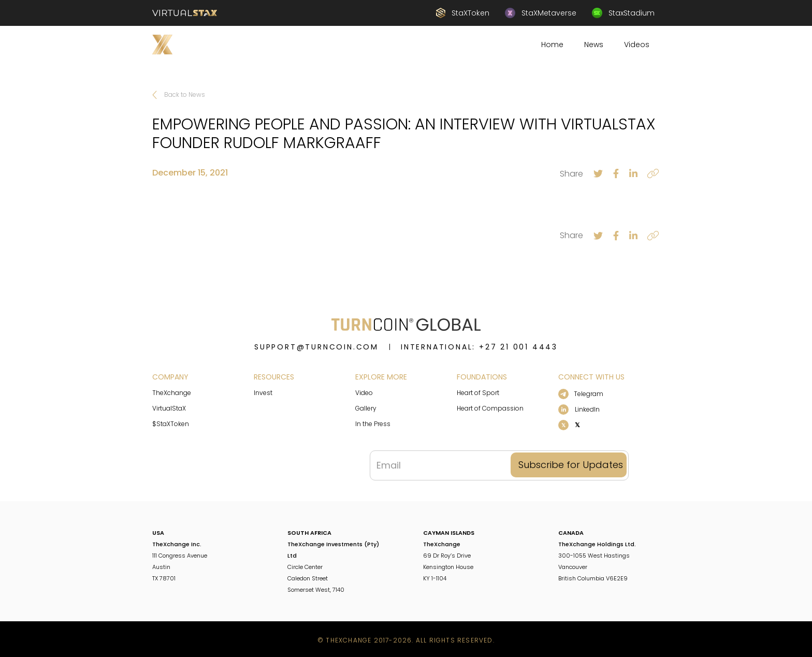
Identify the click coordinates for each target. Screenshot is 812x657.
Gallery (366, 408)
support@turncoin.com (316, 347)
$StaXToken (171, 424)
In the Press (373, 424)
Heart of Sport (478, 393)
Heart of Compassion (490, 408)
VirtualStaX (169, 408)
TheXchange (172, 393)
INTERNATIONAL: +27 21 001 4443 (479, 347)
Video (364, 393)
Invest (263, 393)
